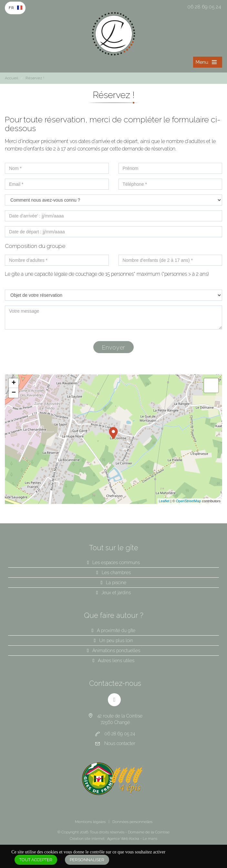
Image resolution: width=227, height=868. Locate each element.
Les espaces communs (116, 562)
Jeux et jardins (116, 593)
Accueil (11, 78)
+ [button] (14, 383)
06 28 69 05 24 (204, 7)
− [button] (14, 393)
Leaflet (164, 501)
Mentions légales (90, 822)
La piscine (116, 583)
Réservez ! (35, 78)
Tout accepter (36, 860)
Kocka (134, 839)
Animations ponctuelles (116, 651)
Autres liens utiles (116, 661)
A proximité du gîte (116, 630)
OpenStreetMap (189, 501)
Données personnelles (132, 822)
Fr (11, 8)
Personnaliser (87, 860)
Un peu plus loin (116, 640)
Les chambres (116, 573)
